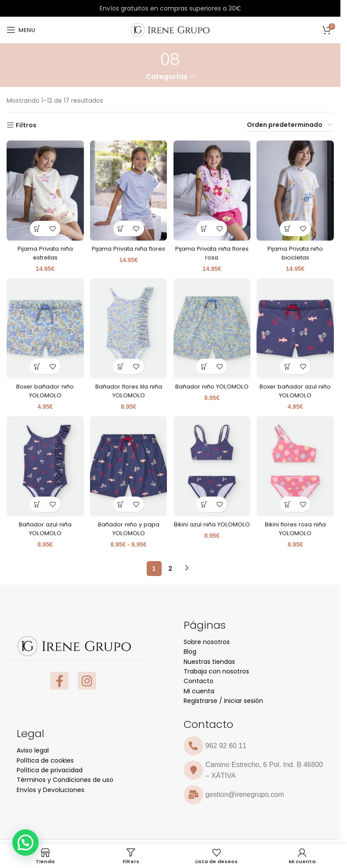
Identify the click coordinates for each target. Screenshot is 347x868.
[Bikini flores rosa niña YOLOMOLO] (296, 465)
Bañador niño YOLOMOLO (212, 389)
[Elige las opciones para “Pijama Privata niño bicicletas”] (288, 226)
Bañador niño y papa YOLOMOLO (128, 526)
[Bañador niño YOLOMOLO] (212, 327)
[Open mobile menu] (21, 30)
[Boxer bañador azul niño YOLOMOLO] (296, 327)
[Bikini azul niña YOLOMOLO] (212, 465)
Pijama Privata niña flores (128, 251)
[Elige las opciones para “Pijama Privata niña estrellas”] (37, 226)
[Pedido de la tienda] (290, 125)
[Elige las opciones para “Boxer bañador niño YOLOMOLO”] (37, 364)
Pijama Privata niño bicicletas (296, 251)
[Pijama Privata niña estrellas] (44, 189)
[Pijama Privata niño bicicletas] (296, 189)
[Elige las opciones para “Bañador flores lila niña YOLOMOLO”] (121, 364)
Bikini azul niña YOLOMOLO (212, 526)
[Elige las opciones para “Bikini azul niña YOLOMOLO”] (204, 502)
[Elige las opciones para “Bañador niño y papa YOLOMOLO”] (121, 502)
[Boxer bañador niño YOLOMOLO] (44, 327)
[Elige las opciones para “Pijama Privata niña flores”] (121, 226)
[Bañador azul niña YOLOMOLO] (44, 465)
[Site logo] (170, 29)
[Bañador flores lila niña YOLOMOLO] (128, 327)
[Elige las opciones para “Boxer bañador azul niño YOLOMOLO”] (288, 364)
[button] (25, 843)
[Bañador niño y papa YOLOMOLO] (128, 465)
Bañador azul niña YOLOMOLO (44, 526)
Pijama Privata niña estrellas (44, 251)
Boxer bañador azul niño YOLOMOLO (296, 389)
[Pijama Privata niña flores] (128, 189)
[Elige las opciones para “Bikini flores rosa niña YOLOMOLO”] (288, 502)
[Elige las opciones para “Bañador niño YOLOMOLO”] (204, 364)
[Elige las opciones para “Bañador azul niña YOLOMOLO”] (37, 502)
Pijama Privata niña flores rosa (212, 251)
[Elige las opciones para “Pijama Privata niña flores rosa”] (204, 226)
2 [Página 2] (170, 566)
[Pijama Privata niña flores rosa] (212, 189)
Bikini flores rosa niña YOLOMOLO (296, 526)
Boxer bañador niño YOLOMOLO (44, 389)
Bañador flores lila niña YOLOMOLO (128, 389)
